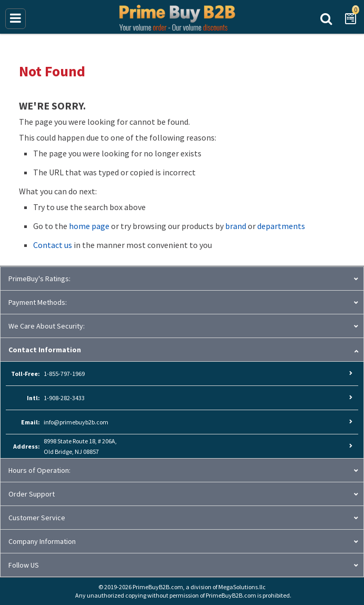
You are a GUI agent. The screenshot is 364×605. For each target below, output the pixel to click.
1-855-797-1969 (64, 374)
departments (281, 226)
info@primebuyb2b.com (76, 422)
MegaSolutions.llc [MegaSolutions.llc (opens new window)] (242, 587)
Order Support (32, 494)
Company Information (42, 541)
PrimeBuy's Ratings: (39, 279)
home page (89, 226)
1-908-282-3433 (64, 398)
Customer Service (37, 518)
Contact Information (45, 350)
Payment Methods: (38, 302)
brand (236, 226)
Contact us (53, 245)
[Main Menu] (16, 19)
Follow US (24, 565)
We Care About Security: (47, 326)
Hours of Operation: (39, 470)
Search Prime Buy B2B (326, 18)
